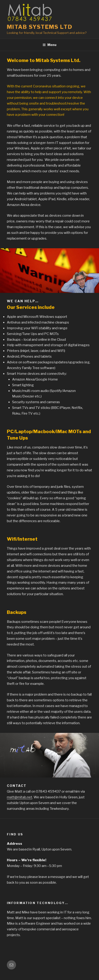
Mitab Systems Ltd (40, 27)
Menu (49, 45)
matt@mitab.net (20, 797)
